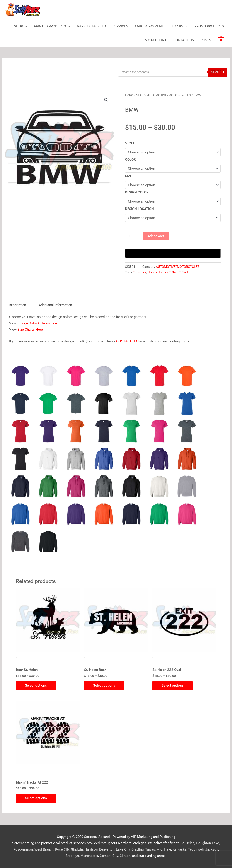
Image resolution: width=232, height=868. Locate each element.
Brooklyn (72, 856)
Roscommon (23, 849)
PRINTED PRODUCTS (50, 26)
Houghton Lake (208, 843)
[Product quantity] (131, 236)
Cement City (109, 856)
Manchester (89, 856)
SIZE (128, 176)
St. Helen (187, 843)
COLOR (130, 159)
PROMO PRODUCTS (209, 26)
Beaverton (107, 849)
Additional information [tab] (55, 305)
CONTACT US (184, 40)
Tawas (150, 849)
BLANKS (177, 26)
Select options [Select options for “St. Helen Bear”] (104, 685)
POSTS (206, 40)
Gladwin (77, 849)
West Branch (44, 849)
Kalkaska (180, 849)
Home (129, 95)
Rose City (62, 849)
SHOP (18, 26)
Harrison (91, 849)
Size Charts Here (30, 330)
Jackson (212, 849)
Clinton (125, 856)
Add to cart (156, 236)
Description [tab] (17, 305)
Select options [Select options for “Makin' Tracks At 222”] (36, 798)
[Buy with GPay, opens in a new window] (173, 253)
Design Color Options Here (38, 323)
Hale (168, 849)
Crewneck (139, 272)
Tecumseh (196, 849)
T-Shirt (184, 272)
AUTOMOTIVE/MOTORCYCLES (169, 95)
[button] (106, 100)
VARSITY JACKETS (91, 26)
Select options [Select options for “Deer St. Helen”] (36, 685)
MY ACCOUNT (156, 40)
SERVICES (120, 26)
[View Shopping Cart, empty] (221, 40)
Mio (159, 849)
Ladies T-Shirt (168, 272)
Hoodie (153, 272)
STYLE (130, 143)
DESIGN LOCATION (139, 209)
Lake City (123, 849)
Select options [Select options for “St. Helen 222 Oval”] (173, 685)
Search (217, 72)
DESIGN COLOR (137, 192)
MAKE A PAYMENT (149, 26)
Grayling (138, 849)
